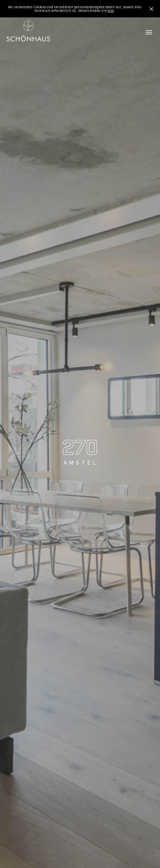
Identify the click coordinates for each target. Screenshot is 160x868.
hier (111, 11)
